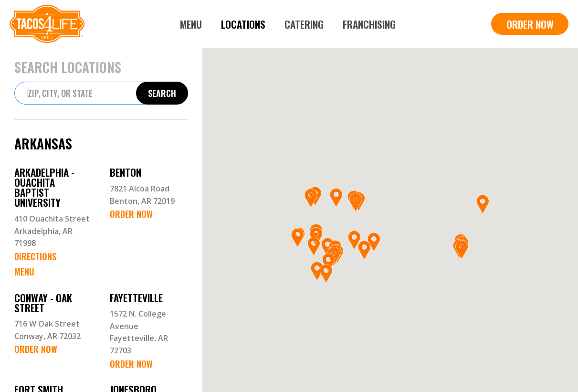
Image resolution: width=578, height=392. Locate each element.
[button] (328, 263)
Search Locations (68, 67)
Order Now (131, 214)
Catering (304, 24)
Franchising (369, 24)
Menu (191, 24)
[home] (47, 24)
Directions (35, 256)
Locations (243, 24)
